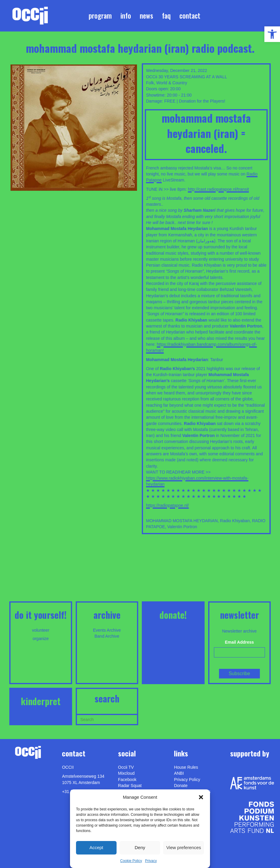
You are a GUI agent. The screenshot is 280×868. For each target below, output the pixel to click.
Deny (140, 847)
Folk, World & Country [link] (167, 83)
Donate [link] (181, 786)
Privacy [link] (151, 861)
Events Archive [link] (107, 630)
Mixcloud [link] (126, 773)
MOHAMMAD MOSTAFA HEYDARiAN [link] (182, 521)
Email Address (239, 642)
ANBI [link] (179, 773)
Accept (96, 847)
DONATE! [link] (173, 615)
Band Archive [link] (107, 636)
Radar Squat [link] (130, 786)
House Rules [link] (186, 767)
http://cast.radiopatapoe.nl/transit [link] (218, 189)
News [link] (146, 16)
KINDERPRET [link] (41, 701)
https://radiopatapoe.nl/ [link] (167, 505)
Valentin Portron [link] (182, 527)
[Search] (107, 719)
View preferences (184, 847)
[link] (272, 34)
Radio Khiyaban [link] (235, 521)
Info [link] (126, 16)
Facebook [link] (127, 780)
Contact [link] (190, 16)
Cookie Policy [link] (131, 861)
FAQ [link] (166, 16)
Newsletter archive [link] (239, 631)
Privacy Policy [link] (187, 780)
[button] (201, 797)
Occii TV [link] (126, 767)
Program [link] (100, 16)
